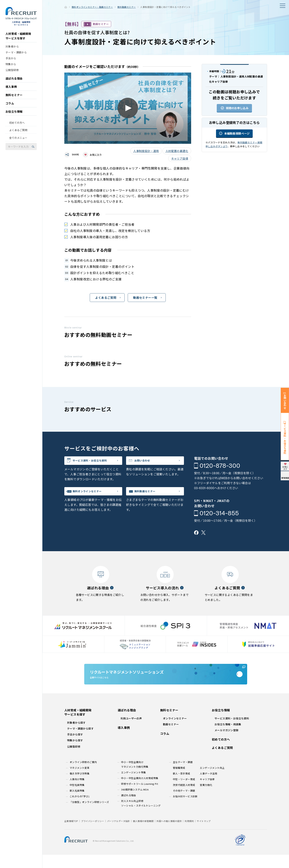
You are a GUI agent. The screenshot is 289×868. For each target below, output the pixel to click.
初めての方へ (17, 126)
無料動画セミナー (127, 7)
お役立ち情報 (14, 115)
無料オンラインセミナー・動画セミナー (92, 7)
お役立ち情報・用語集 (228, 737)
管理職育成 (179, 781)
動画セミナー (171, 737)
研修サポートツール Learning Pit (140, 797)
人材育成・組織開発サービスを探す (18, 39)
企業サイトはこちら (166, 682)
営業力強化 (206, 798)
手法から (11, 61)
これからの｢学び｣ (80, 810)
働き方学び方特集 (80, 787)
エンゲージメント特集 (133, 786)
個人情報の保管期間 (143, 834)
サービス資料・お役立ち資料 (97, 462)
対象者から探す (76, 736)
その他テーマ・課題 (184, 804)
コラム (10, 106)
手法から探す (75, 748)
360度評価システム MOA (135, 803)
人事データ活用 (208, 787)
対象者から (12, 50)
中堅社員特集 (77, 798)
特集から (11, 67)
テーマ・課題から (16, 56)
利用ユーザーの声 (131, 732)
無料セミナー (14, 98)
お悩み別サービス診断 (185, 810)
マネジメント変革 (80, 781)
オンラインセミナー (175, 732)
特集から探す (75, 753)
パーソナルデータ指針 (119, 834)
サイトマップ (204, 834)
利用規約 (189, 834)
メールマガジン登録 (227, 743)
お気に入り (96, 155)
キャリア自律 (207, 792)
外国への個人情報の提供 (169, 834)
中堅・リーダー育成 (184, 792)
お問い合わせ (147, 462)
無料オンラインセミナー (94, 495)
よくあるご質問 (18, 133)
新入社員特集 (77, 804)
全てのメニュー (18, 141)
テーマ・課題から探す (80, 742)
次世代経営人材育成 (184, 798)
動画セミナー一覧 (145, 297)
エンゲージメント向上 (212, 781)
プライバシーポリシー (93, 834)
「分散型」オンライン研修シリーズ (89, 815)
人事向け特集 (77, 792)
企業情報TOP (71, 834)
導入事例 (11, 90)
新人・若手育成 (182, 787)
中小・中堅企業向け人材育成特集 (140, 791)
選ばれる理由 (14, 82)
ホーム (66, 7)
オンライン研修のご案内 (83, 775)
